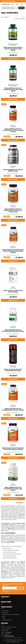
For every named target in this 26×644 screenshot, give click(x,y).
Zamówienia (5, 613)
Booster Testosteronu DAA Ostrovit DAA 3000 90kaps (13, 291)
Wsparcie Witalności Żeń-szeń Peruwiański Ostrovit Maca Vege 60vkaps (13, 489)
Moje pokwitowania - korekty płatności (11, 614)
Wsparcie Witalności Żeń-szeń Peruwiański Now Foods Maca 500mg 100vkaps (13, 130)
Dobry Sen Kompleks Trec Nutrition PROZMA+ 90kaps (13, 170)
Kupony (4, 618)
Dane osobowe (5, 611)
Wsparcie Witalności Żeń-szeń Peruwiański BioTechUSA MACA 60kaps (13, 331)
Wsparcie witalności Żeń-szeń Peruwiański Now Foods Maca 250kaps (13, 409)
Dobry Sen (13, 168)
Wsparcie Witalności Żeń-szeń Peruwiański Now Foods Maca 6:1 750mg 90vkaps (13, 210)
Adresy (3, 616)
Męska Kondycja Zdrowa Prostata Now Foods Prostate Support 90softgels (13, 449)
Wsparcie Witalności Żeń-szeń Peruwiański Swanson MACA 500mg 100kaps (13, 89)
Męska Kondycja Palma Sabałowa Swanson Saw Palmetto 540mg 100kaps (13, 49)
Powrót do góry (20, 503)
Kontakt (5, 623)
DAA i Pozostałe (13, 45)
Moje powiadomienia (7, 620)
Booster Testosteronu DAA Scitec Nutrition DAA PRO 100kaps (13, 370)
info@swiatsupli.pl (9, 636)
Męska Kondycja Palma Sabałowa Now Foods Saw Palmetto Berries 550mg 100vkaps (13, 251)
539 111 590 (8, 632)
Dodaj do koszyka (13, 59)
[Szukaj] (13, 8)
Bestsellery (15, 17)
